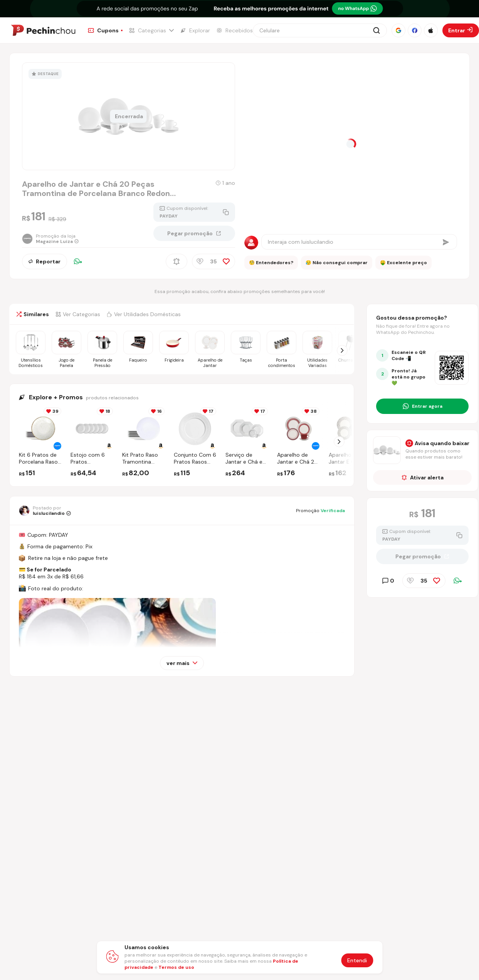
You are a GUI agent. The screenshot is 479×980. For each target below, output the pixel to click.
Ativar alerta (423, 477)
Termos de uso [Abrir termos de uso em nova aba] (176, 967)
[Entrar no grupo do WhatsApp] (422, 406)
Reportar (45, 261)
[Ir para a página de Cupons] (105, 30)
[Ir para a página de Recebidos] (234, 30)
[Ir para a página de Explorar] (195, 30)
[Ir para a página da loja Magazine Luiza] (50, 239)
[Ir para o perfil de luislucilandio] (45, 511)
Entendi (357, 960)
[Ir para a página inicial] (43, 30)
